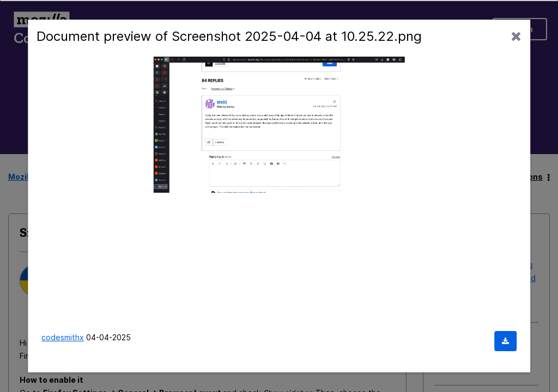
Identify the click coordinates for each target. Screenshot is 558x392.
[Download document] (505, 341)
